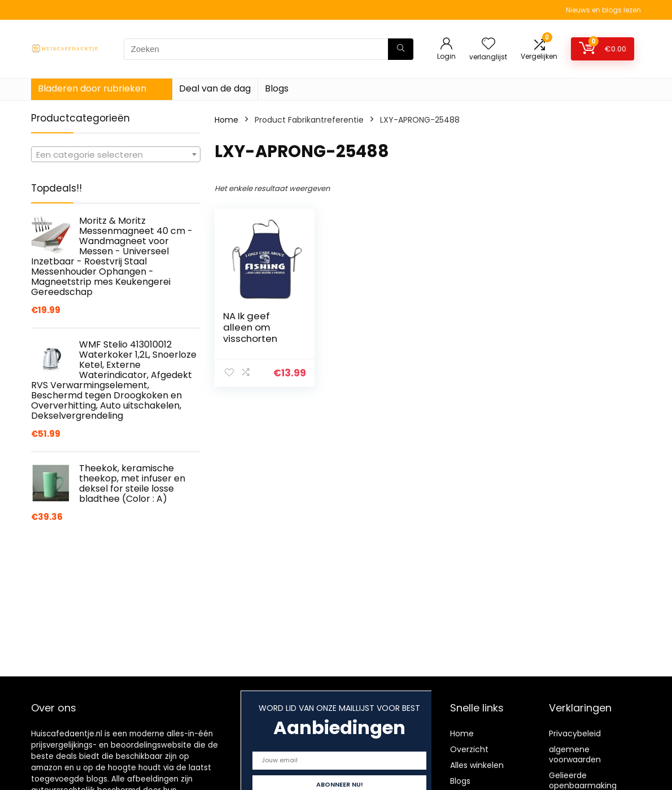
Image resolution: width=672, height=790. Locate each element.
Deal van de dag (215, 88)
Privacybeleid (575, 733)
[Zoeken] (401, 49)
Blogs (277, 88)
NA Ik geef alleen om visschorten (250, 327)
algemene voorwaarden (575, 754)
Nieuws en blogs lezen (603, 10)
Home (226, 120)
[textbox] (116, 155)
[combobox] (116, 154)
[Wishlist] (488, 44)
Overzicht (469, 749)
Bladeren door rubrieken (92, 88)
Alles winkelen (477, 765)
